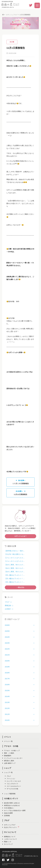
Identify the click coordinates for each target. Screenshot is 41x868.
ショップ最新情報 (9, 794)
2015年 (7, 691)
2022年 (7, 649)
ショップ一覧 (7, 772)
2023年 (7, 643)
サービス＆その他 (12, 789)
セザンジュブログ (12, 15)
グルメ (8, 776)
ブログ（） (9, 602)
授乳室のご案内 (8, 761)
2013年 (7, 702)
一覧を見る (21, 587)
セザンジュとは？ (21, 536)
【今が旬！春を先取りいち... (15, 554)
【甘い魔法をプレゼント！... (15, 575)
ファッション (10, 779)
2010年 (7, 720)
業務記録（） (9, 605)
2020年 (7, 661)
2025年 (7, 631)
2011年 (7, 714)
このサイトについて (10, 839)
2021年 (7, 655)
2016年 (7, 685)
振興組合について (9, 837)
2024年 (7, 637)
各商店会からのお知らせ (11, 805)
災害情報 (6, 816)
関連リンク (7, 842)
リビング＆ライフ (12, 784)
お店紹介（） (9, 609)
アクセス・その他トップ (11, 751)
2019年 (7, 667)
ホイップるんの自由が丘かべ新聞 (14, 811)
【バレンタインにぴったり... (15, 558)
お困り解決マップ (9, 763)
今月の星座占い (8, 808)
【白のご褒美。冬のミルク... (15, 565)
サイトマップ (7, 844)
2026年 (7, 625)
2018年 (7, 673)
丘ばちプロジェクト (11, 827)
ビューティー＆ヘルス (13, 781)
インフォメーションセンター (12, 758)
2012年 (7, 708)
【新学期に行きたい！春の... (15, 551)
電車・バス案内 (8, 753)
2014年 (7, 696)
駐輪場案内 (7, 756)
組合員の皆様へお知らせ (11, 803)
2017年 (7, 679)
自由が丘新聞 (7, 813)
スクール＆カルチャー (13, 786)
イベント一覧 (7, 741)
